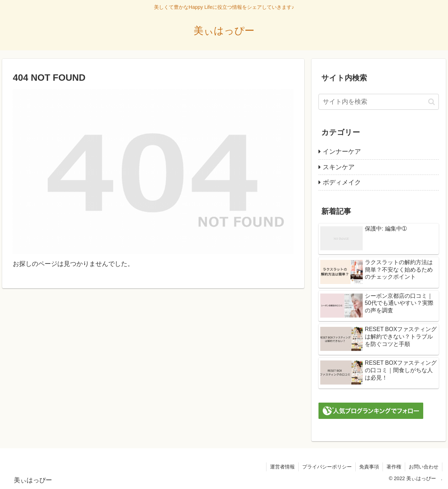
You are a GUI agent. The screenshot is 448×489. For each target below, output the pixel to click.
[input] (379, 102)
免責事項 (369, 467)
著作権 (394, 467)
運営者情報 (282, 467)
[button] (432, 102)
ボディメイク (342, 182)
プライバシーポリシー (327, 467)
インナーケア (342, 152)
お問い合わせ (424, 467)
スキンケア (339, 167)
